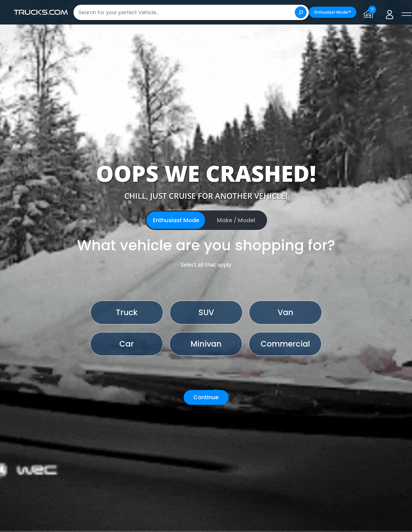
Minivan (206, 344)
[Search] (301, 12)
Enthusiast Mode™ (333, 12)
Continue (206, 397)
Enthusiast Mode (176, 220)
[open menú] (406, 14)
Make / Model (236, 220)
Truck (127, 312)
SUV (206, 312)
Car (127, 344)
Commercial (285, 344)
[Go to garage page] (370, 12)
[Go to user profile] (390, 12)
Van (285, 312)
